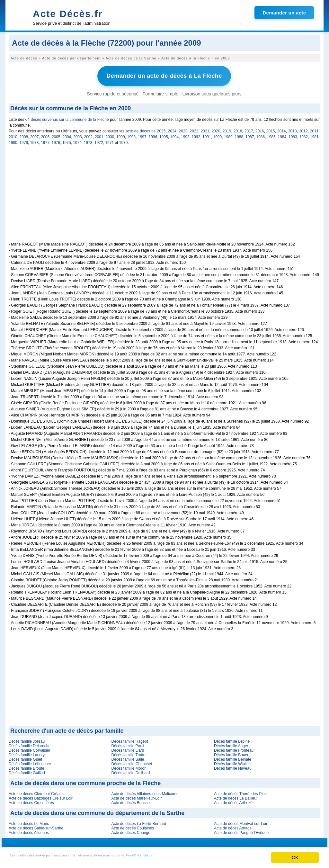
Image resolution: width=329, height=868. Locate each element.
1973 (88, 140)
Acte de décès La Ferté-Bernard (139, 821)
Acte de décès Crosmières (31, 801)
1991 (207, 135)
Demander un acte (284, 13)
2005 (56, 135)
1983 (293, 135)
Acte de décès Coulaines (133, 826)
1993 (185, 135)
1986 (261, 135)
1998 (132, 135)
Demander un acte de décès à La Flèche (164, 75)
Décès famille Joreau (27, 739)
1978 (35, 140)
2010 (13, 135)
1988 (239, 135)
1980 (13, 140)
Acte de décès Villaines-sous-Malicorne (145, 792)
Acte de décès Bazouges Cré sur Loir (41, 796)
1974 (77, 140)
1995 (164, 135)
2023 (183, 129)
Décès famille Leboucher (30, 762)
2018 (238, 129)
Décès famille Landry (27, 753)
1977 (45, 140)
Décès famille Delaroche (30, 744)
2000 (110, 135)
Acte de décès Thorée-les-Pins (240, 792)
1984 (282, 135)
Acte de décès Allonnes (29, 830)
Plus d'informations (215, 858)
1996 (153, 135)
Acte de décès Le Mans (29, 821)
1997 (142, 135)
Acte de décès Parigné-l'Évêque (241, 830)
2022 (194, 129)
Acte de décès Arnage (233, 826)
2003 (78, 135)
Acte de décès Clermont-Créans (36, 792)
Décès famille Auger (231, 744)
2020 (216, 129)
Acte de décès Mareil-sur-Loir (136, 796)
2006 (45, 135)
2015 (271, 129)
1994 (175, 135)
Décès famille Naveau (233, 766)
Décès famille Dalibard (130, 771)
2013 (293, 129)
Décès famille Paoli (128, 744)
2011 (314, 129)
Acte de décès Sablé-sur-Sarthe (36, 826)
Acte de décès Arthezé (233, 801)
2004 (67, 135)
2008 (24, 135)
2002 (89, 135)
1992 (196, 135)
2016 (260, 129)
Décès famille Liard (128, 748)
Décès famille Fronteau (234, 748)
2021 (205, 129)
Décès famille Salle (128, 757)
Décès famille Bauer (231, 753)
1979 (24, 140)
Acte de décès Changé (131, 830)
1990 (218, 135)
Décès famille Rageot (129, 739)
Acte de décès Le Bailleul (236, 796)
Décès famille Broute (27, 766)
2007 (35, 135)
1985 (271, 135)
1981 (314, 135)
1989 (228, 135)
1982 (304, 135)
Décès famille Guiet (25, 757)
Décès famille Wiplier (232, 762)
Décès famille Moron (129, 766)
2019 (227, 129)
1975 (67, 140)
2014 (282, 129)
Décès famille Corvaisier (29, 748)
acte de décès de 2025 (146, 129)
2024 (172, 129)
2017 (249, 129)
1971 (109, 140)
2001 (99, 135)
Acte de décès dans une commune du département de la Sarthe (97, 811)
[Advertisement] (164, 195)
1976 (56, 140)
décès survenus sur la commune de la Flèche (70, 117)
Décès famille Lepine (232, 739)
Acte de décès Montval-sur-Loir (241, 821)
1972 (99, 140)
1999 (121, 135)
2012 (303, 129)
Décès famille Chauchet (132, 762)
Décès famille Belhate (233, 757)
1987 (250, 135)
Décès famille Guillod (27, 771)
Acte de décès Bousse (130, 801)
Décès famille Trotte (128, 753)
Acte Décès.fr (68, 14)
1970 (124, 140)
